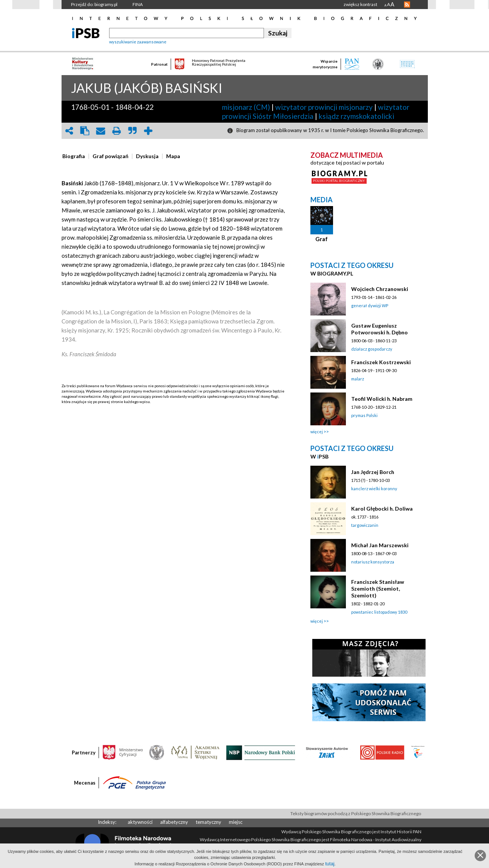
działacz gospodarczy (372, 349)
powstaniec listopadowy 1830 (379, 612)
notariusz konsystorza (373, 562)
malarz (358, 379)
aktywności (140, 822)
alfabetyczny (174, 822)
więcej (317, 432)
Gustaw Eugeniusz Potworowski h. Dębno (379, 329)
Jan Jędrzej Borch (373, 472)
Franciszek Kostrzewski (381, 362)
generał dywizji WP (370, 305)
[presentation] (74, 156)
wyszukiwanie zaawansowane (138, 42)
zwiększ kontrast (360, 4)
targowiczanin (365, 525)
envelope (101, 131)
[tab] (76, 156)
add (148, 131)
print (117, 131)
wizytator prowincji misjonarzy (324, 107)
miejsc (236, 822)
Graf (322, 239)
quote (133, 131)
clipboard (85, 131)
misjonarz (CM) (246, 107)
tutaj (330, 864)
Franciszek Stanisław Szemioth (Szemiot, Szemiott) (378, 589)
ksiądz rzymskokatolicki (356, 116)
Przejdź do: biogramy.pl (94, 4)
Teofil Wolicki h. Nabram (382, 399)
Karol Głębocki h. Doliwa (382, 509)
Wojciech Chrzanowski (380, 289)
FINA (138, 4)
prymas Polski (364, 415)
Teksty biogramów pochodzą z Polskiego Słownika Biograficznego (356, 813)
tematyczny (208, 822)
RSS (407, 5)
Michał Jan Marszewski (380, 545)
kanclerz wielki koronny (374, 489)
